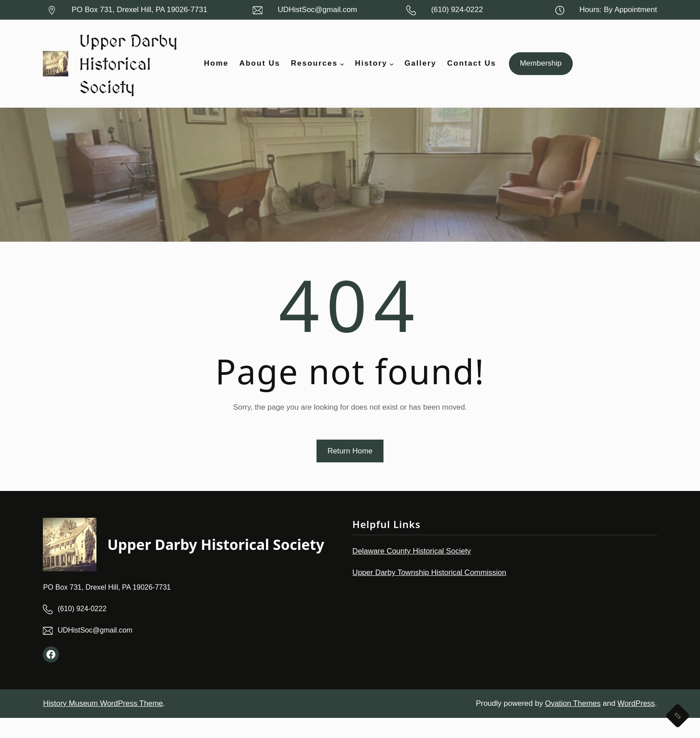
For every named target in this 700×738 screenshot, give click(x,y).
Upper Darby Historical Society (120, 73)
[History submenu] (392, 74)
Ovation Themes (573, 723)
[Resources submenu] (342, 74)
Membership (541, 73)
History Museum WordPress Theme (103, 723)
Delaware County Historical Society (412, 571)
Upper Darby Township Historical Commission (429, 593)
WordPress (636, 723)
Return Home (350, 471)
